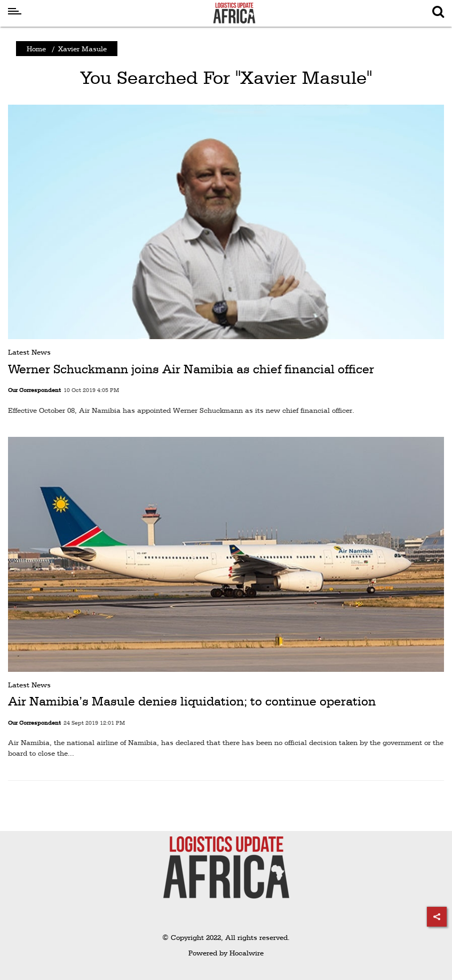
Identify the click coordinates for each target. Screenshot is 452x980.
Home (36, 49)
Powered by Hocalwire (226, 953)
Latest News (29, 352)
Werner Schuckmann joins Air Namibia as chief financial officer (191, 369)
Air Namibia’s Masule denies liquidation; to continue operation (192, 701)
